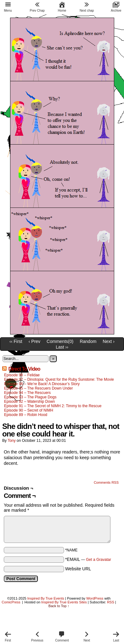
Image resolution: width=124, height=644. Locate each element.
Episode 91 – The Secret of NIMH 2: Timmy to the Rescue (53, 406)
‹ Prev (35, 341)
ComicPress (11, 602)
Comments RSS (106, 482)
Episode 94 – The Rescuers (27, 393)
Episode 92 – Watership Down (30, 402)
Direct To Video (24, 369)
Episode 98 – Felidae (22, 375)
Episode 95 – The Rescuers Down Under (38, 388)
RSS (111, 602)
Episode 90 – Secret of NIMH (29, 410)
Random (88, 341)
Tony (12, 441)
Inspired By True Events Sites (64, 602)
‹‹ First (16, 341)
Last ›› (62, 347)
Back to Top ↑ (59, 606)
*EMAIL (88, 559)
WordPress (95, 598)
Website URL (78, 569)
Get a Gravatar (99, 560)
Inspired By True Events (46, 598)
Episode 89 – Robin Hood (26, 415)
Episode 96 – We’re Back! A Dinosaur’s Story (42, 384)
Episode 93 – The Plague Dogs (30, 397)
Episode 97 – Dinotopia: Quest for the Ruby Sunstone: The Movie (59, 379)
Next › (109, 341)
